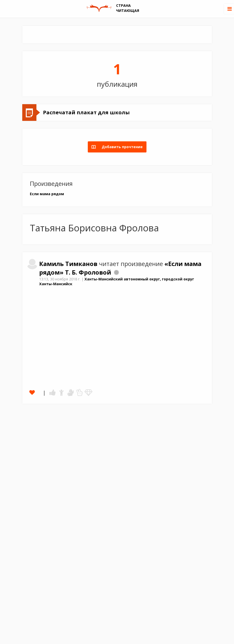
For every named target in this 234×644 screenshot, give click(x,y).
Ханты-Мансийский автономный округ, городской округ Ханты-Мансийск (117, 281)
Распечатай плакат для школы (86, 112)
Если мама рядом (47, 194)
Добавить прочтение (121, 147)
